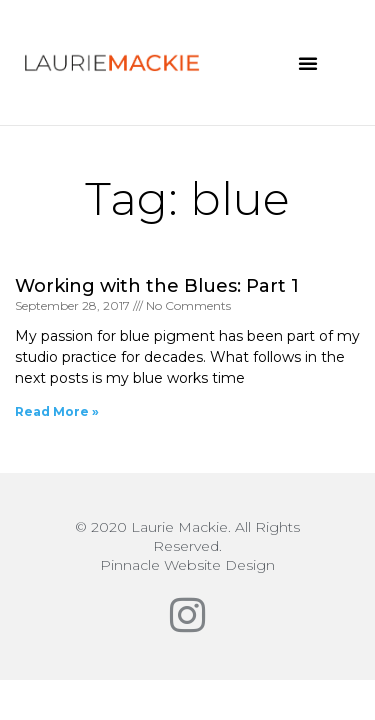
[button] (308, 63)
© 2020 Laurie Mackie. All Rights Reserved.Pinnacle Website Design (187, 546)
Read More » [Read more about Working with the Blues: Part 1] (57, 411)
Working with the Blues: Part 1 (157, 286)
